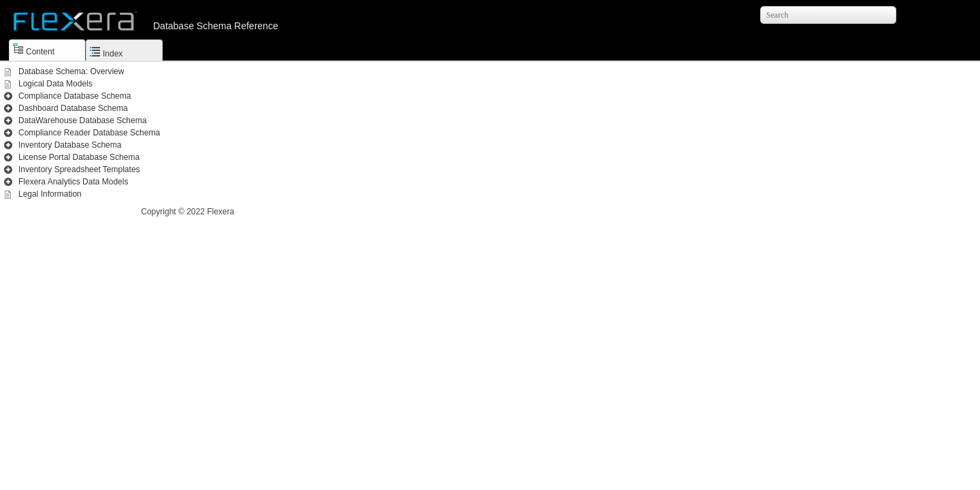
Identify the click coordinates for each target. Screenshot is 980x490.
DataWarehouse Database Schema (82, 120)
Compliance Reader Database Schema (89, 133)
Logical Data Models (55, 84)
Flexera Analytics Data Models (73, 182)
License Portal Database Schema (79, 157)
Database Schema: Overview (71, 71)
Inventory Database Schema (70, 145)
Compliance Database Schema (75, 96)
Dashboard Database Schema (73, 108)
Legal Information (50, 194)
